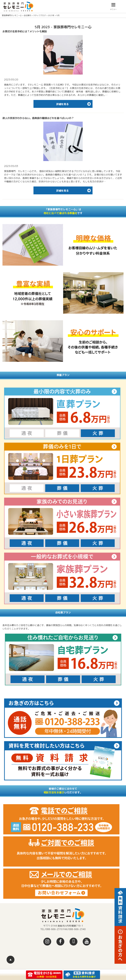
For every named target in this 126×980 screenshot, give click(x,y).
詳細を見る (74, 104)
